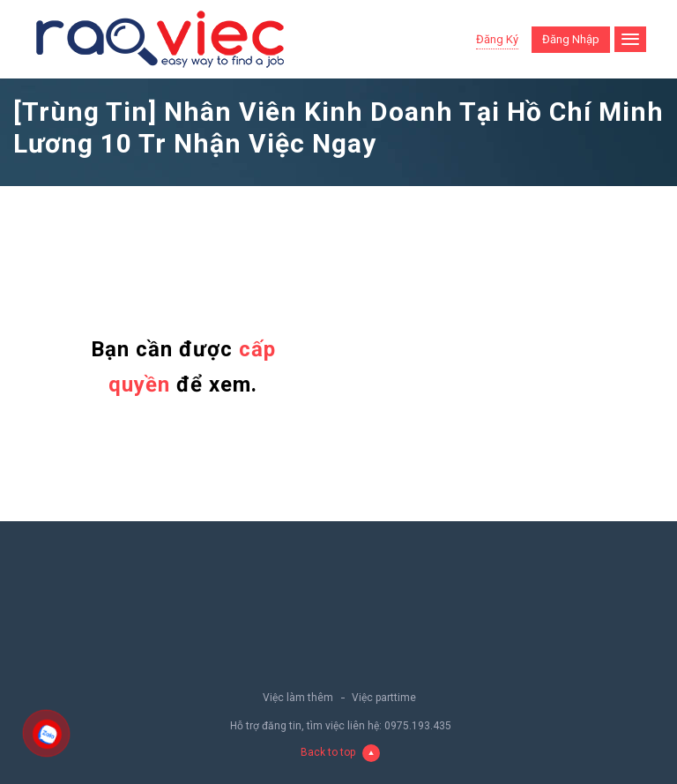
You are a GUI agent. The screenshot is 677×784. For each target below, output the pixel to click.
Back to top (340, 752)
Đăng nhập (571, 39)
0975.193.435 (418, 726)
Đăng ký (497, 39)
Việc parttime (384, 698)
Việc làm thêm (298, 698)
